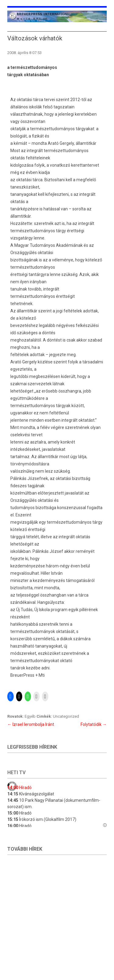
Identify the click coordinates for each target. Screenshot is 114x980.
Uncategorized (66, 716)
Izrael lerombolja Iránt (31, 724)
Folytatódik (94, 724)
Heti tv (16, 772)
